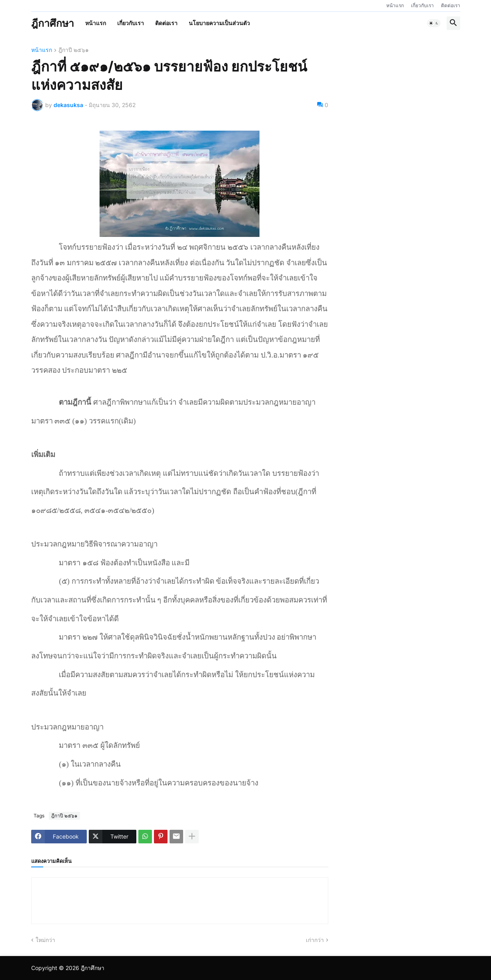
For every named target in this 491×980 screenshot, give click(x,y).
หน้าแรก (395, 5)
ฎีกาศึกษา (53, 23)
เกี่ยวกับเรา (422, 5)
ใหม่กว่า (45, 940)
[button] (434, 23)
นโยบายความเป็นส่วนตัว (219, 23)
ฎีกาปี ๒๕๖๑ (74, 50)
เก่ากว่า (315, 940)
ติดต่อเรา (451, 5)
